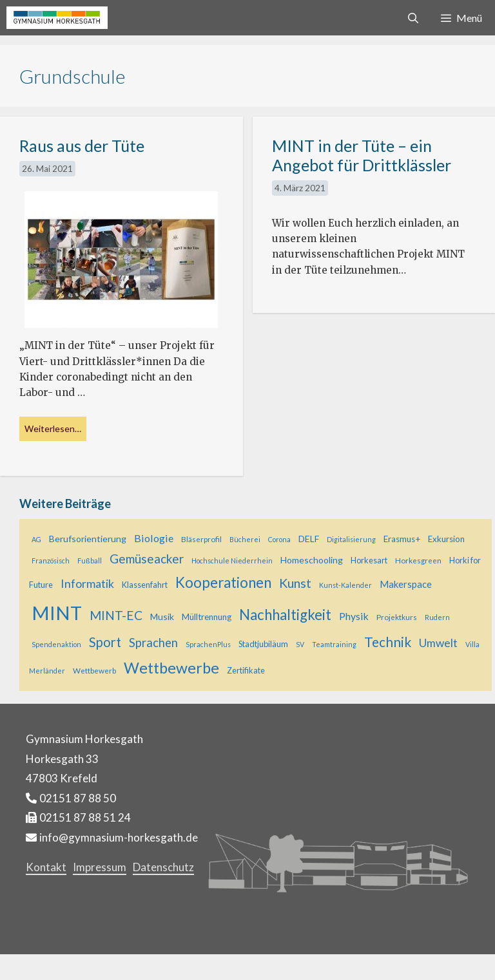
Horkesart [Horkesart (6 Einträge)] (369, 560)
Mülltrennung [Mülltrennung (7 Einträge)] (207, 617)
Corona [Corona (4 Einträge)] (279, 539)
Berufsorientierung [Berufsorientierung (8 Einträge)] (88, 539)
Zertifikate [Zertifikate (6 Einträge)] (246, 670)
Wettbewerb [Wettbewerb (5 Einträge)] (94, 671)
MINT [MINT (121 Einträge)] (57, 613)
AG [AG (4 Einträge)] (36, 539)
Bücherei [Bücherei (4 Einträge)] (245, 539)
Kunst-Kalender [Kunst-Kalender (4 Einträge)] (345, 585)
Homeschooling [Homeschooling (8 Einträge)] (312, 560)
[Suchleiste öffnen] (413, 18)
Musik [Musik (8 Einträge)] (162, 617)
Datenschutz (163, 867)
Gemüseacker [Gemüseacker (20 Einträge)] (147, 559)
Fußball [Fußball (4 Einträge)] (90, 561)
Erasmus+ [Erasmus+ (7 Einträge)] (402, 539)
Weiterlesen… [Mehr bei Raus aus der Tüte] (53, 429)
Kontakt (46, 867)
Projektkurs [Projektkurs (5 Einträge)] (397, 617)
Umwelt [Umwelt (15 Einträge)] (438, 643)
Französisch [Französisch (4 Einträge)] (51, 561)
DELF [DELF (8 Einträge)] (309, 539)
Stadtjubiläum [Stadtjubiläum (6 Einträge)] (263, 644)
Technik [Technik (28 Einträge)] (388, 642)
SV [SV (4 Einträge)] (300, 644)
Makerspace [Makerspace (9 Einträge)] (406, 584)
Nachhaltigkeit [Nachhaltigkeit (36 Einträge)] (285, 615)
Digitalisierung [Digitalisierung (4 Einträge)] (351, 539)
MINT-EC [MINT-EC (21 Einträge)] (116, 615)
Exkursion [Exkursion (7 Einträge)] (446, 539)
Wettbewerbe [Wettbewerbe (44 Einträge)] (171, 668)
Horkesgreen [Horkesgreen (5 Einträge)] (418, 561)
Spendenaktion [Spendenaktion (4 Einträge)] (56, 644)
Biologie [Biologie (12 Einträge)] (154, 538)
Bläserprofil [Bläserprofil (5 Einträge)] (201, 539)
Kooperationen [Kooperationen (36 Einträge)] (223, 582)
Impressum (100, 867)
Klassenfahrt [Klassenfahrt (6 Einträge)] (145, 585)
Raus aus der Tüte (82, 146)
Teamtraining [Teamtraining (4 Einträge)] (334, 644)
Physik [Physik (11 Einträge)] (354, 616)
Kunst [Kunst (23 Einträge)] (295, 583)
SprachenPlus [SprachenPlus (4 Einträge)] (208, 644)
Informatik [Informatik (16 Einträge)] (87, 583)
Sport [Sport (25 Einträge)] (105, 642)
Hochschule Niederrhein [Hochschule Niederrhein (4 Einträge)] (232, 561)
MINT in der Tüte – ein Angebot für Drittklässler (362, 155)
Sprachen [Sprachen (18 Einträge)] (153, 643)
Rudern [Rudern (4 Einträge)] (437, 617)
